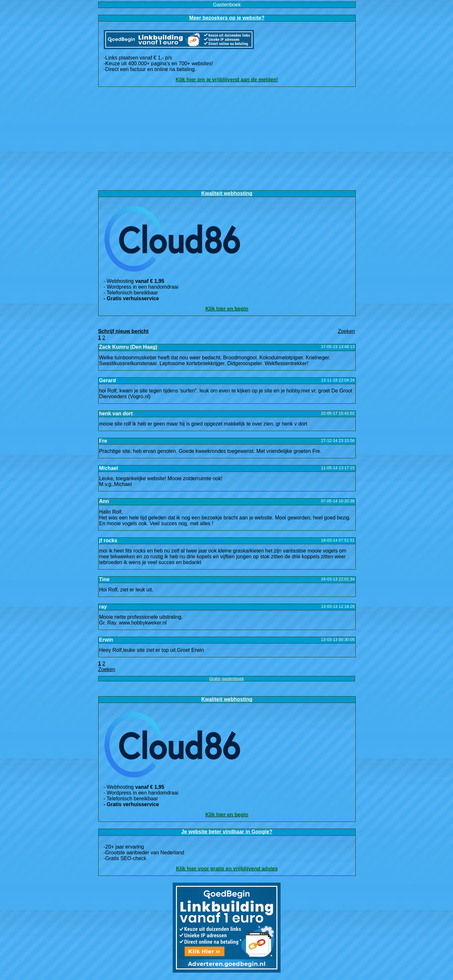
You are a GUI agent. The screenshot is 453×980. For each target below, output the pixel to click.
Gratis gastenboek (226, 679)
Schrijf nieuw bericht (123, 331)
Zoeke (346, 331)
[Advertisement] (227, 139)
